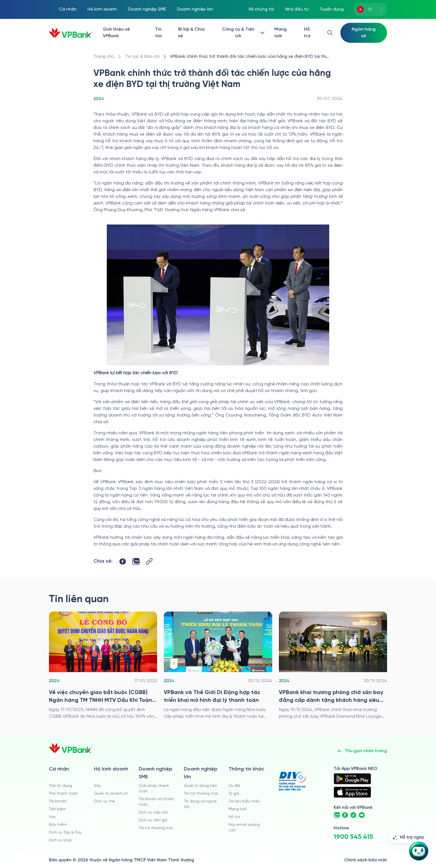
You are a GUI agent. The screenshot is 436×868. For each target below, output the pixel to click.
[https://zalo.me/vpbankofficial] (337, 815)
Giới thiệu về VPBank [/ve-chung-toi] (116, 33)
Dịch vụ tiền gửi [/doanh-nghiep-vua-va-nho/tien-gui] (153, 820)
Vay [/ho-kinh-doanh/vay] (97, 786)
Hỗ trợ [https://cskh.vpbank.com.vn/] (307, 33)
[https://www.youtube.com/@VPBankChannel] (362, 815)
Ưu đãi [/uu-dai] (234, 786)
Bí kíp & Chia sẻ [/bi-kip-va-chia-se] (191, 33)
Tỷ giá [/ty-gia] (234, 794)
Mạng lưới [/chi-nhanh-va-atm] (281, 33)
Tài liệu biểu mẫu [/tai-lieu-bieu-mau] (244, 801)
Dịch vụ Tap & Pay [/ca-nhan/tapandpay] (65, 833)
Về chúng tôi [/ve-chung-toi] (261, 9)
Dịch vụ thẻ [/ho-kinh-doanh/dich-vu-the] (104, 801)
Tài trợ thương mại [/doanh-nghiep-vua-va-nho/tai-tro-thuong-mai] (156, 828)
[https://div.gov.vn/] (292, 781)
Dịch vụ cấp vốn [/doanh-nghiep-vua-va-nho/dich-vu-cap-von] (153, 813)
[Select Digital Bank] (364, 33)
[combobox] (370, 9)
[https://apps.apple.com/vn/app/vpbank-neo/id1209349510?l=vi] (352, 792)
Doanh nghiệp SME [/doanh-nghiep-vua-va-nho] (147, 9)
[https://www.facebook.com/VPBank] (345, 815)
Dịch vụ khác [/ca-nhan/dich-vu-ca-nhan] (61, 840)
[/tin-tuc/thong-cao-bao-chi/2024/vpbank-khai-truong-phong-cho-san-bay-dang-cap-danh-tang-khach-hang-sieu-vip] (333, 666)
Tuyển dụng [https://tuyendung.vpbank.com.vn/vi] (332, 9)
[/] (70, 33)
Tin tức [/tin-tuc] (159, 33)
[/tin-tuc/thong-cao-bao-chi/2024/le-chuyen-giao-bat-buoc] (103, 666)
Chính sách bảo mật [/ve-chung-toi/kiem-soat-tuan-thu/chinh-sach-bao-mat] (366, 860)
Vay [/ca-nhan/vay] (52, 817)
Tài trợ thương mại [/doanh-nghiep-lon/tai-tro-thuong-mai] (201, 794)
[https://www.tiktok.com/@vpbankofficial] (353, 815)
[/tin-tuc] (142, 57)
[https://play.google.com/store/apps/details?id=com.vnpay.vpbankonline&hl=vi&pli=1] (352, 779)
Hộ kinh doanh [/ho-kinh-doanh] (102, 9)
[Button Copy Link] (149, 561)
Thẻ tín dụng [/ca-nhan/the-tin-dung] (60, 786)
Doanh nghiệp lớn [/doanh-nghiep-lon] (195, 9)
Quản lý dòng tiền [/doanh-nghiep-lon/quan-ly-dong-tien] (200, 786)
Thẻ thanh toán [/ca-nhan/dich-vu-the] (63, 794)
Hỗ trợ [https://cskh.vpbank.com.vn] (234, 817)
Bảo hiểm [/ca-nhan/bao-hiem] (58, 825)
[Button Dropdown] (242, 33)
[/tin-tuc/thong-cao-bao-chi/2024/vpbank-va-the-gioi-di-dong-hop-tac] (218, 666)
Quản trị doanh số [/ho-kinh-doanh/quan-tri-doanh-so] (111, 794)
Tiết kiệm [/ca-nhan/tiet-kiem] (57, 809)
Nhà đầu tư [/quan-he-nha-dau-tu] (297, 9)
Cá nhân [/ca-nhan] (68, 9)
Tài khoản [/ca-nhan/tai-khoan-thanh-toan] (58, 801)
